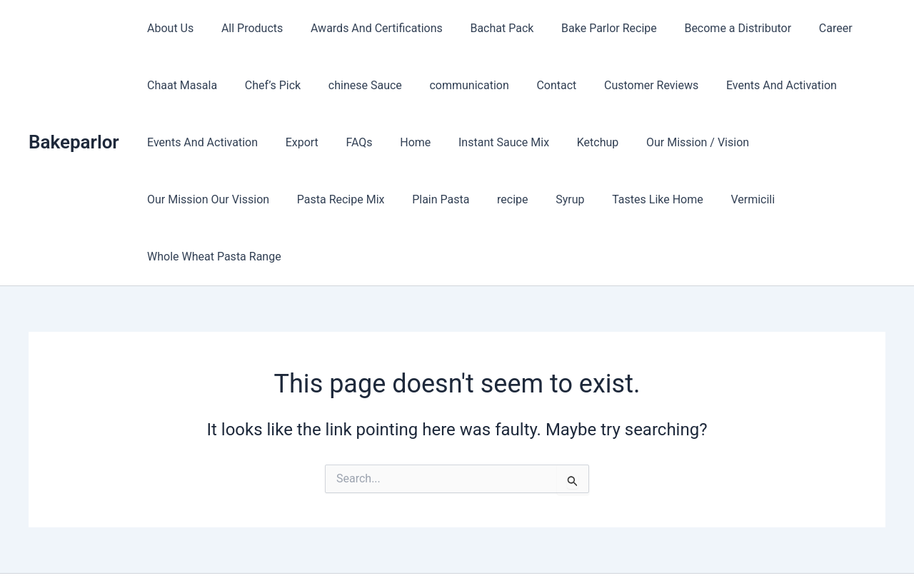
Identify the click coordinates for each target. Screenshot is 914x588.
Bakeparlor (74, 113)
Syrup (403, 199)
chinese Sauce (353, 85)
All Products (245, 28)
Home (399, 142)
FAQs (347, 142)
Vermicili (577, 199)
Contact (535, 85)
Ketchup (572, 142)
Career (805, 28)
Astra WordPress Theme (566, 552)
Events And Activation (751, 85)
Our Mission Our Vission (802, 142)
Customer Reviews (625, 85)
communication (452, 85)
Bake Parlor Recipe (588, 28)
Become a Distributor (712, 28)
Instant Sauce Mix (482, 142)
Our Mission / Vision (667, 142)
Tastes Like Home (487, 199)
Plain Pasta (283, 199)
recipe (351, 199)
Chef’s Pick (266, 85)
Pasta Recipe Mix (189, 199)
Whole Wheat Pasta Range (689, 199)
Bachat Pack (485, 28)
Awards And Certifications (365, 28)
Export (295, 142)
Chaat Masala (180, 85)
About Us (168, 28)
